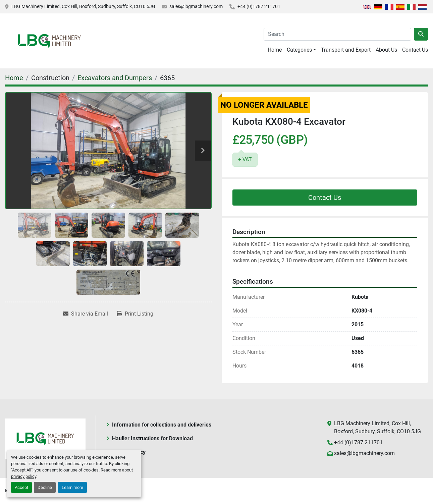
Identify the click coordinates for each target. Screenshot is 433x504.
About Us (386, 50)
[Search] (337, 34)
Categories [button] (299, 50)
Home (275, 50)
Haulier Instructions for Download (152, 438)
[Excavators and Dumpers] (115, 78)
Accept (21, 487)
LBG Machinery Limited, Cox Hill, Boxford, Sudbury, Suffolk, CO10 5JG (83, 6)
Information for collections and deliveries (162, 425)
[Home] (14, 78)
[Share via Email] (86, 314)
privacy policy (24, 476)
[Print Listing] (135, 314)
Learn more (72, 487)
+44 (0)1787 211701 (259, 6)
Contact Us (415, 50)
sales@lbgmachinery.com (196, 6)
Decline (45, 487)
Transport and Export (346, 50)
